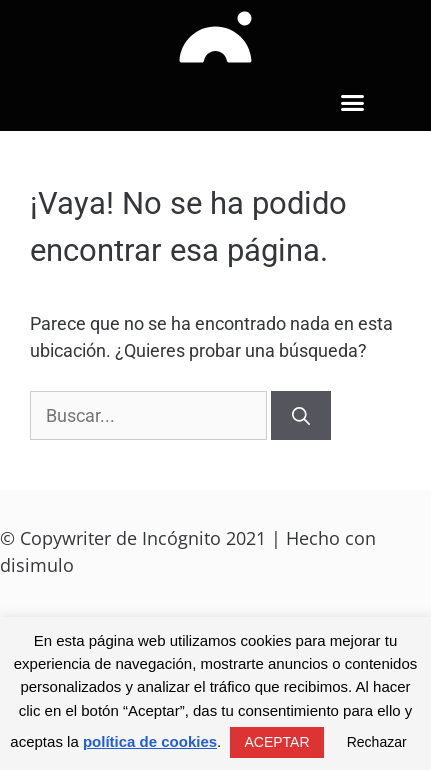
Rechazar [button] (377, 742)
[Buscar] (301, 415)
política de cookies (150, 741)
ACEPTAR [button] (276, 742)
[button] (353, 103)
